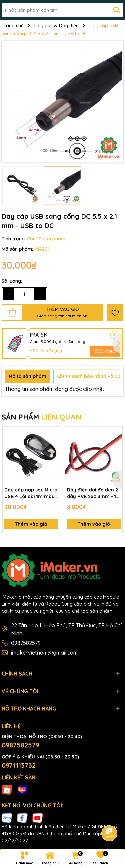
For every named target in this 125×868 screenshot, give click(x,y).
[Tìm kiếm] (117, 10)
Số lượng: (12, 281)
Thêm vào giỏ (31, 524)
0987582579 (26, 643)
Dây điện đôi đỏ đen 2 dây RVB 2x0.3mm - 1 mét (92, 493)
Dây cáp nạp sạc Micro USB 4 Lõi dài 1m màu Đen (31, 493)
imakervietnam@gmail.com (44, 653)
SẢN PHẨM (41, 417)
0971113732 (19, 765)
